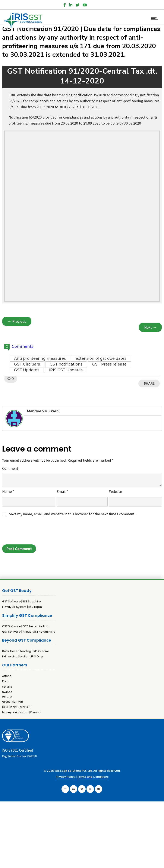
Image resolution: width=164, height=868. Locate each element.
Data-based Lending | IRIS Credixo (26, 651)
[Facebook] (65, 4)
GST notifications (66, 364)
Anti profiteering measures (40, 358)
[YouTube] (85, 4)
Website (116, 491)
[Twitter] (78, 4)
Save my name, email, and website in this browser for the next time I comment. (72, 514)
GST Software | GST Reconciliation (25, 626)
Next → (150, 327)
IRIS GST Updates (66, 370)
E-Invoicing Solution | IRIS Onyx (23, 656)
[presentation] (35, 532)
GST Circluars (27, 364)
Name (8, 491)
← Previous (17, 321)
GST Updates (27, 370)
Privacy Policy (65, 777)
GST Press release (109, 364)
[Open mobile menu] (155, 18)
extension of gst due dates (101, 358)
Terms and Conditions (93, 777)
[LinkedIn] (71, 4)
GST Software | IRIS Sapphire (21, 601)
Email (62, 491)
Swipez (7, 692)
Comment (10, 468)
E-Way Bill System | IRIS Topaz (22, 607)
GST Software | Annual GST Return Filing (29, 632)
